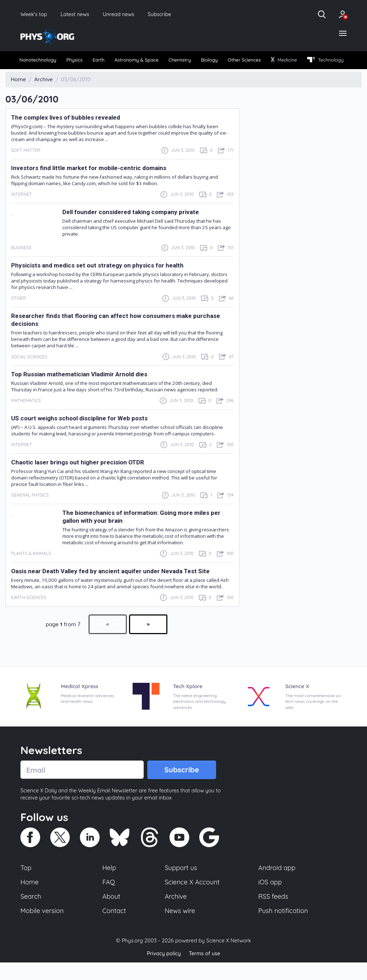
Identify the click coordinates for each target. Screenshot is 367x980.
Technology (40, 74)
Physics (84, 61)
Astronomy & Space (156, 61)
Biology (242, 61)
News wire (180, 928)
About (112, 913)
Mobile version (43, 928)
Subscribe (170, 14)
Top (26, 884)
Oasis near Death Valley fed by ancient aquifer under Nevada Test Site (112, 586)
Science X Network (228, 958)
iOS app (270, 898)
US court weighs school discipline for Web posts (82, 433)
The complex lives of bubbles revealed (67, 132)
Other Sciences (283, 61)
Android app (277, 884)
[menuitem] (41, 61)
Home (30, 898)
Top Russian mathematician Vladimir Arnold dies (81, 389)
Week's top (35, 14)
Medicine (329, 61)
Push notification (284, 928)
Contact (115, 928)
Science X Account (192, 898)
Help (110, 884)
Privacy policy (163, 971)
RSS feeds (273, 913)
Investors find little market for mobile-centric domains (91, 183)
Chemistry (207, 61)
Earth (112, 61)
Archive (176, 913)
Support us (181, 884)
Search (31, 913)
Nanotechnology (41, 61)
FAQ (109, 898)
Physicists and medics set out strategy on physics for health (99, 280)
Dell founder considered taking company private (132, 227)
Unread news (126, 14)
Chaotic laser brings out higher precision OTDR (79, 477)
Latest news (79, 14)
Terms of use (205, 971)
